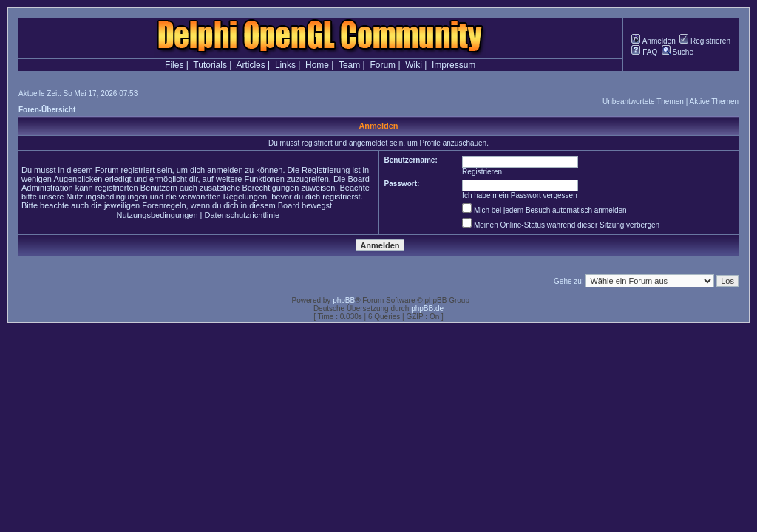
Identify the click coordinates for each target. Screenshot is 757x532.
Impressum (454, 65)
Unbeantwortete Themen (643, 102)
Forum (383, 65)
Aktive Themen (714, 102)
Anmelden (653, 41)
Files (174, 65)
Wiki (414, 65)
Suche (678, 52)
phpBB (344, 300)
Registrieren (705, 41)
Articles (250, 65)
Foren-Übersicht (47, 110)
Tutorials (210, 65)
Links (285, 65)
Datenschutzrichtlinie (242, 215)
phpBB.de (427, 308)
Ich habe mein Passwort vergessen (520, 195)
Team (349, 65)
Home (317, 65)
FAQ (644, 52)
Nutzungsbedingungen (157, 215)
